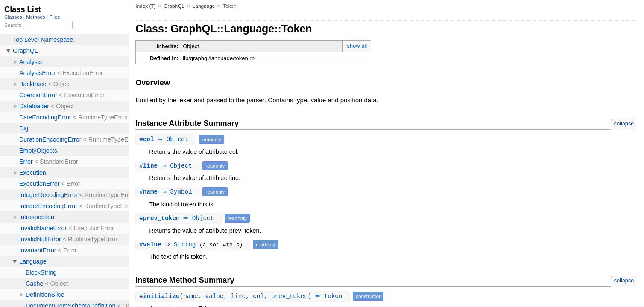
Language (204, 6)
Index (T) (145, 6)
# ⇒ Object (167, 139)
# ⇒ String (170, 245)
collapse (624, 123)
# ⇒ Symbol (168, 192)
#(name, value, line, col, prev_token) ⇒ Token (244, 296)
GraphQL (174, 6)
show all (357, 46)
